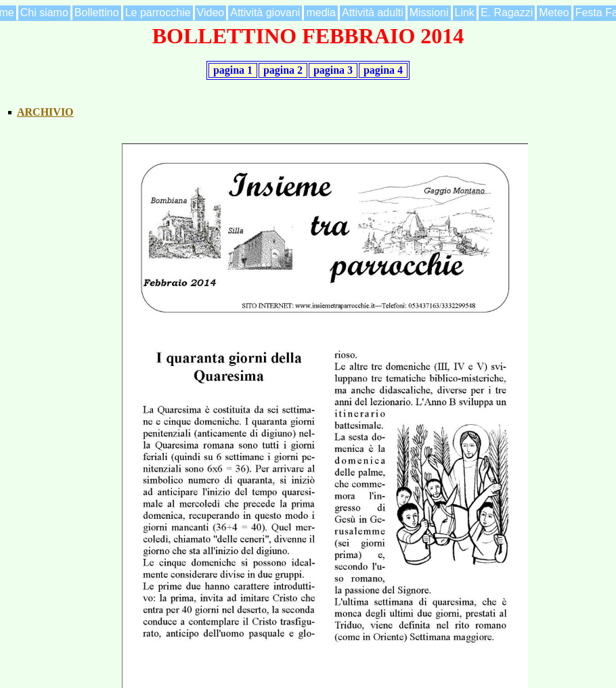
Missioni (429, 13)
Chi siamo (44, 13)
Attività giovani (265, 13)
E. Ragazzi (507, 13)
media (321, 13)
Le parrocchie (158, 13)
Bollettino (97, 13)
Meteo (554, 13)
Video (211, 13)
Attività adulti (373, 13)
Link (465, 13)
